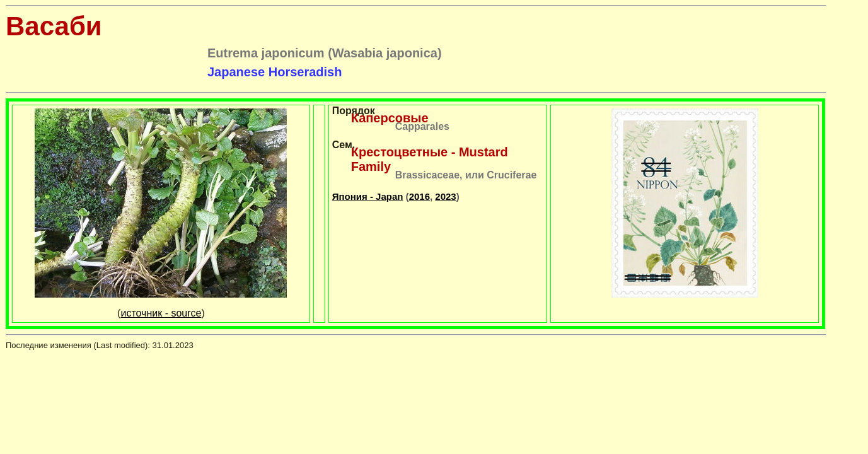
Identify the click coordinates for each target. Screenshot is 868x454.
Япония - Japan (368, 196)
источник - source (161, 313)
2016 (420, 196)
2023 (445, 196)
